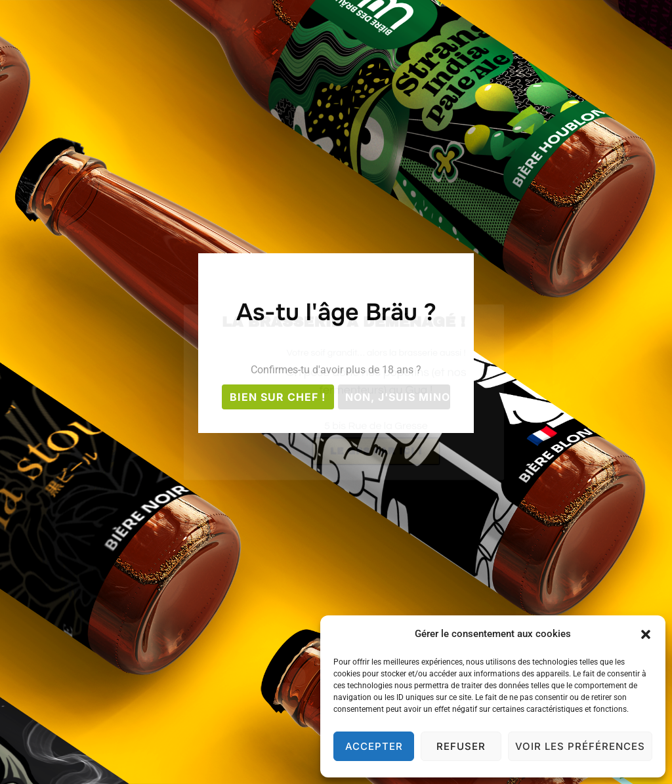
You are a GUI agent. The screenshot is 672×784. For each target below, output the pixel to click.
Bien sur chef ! (278, 397)
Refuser (461, 746)
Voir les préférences (580, 746)
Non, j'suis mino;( (398, 397)
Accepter (374, 746)
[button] (646, 634)
